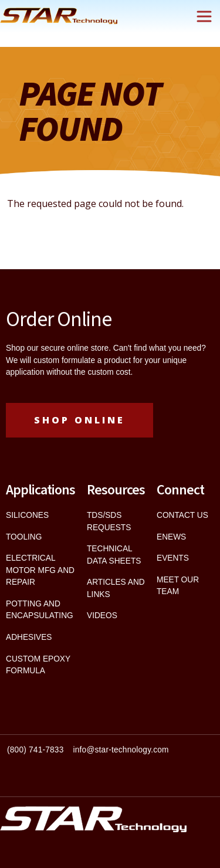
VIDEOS (102, 616)
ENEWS (171, 537)
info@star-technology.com (121, 750)
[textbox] (110, 755)
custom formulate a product (82, 360)
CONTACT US (182, 515)
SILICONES (27, 515)
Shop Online (79, 420)
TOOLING (24, 537)
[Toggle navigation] (204, 16)
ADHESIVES (29, 637)
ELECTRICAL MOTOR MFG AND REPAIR (40, 570)
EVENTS (173, 558)
